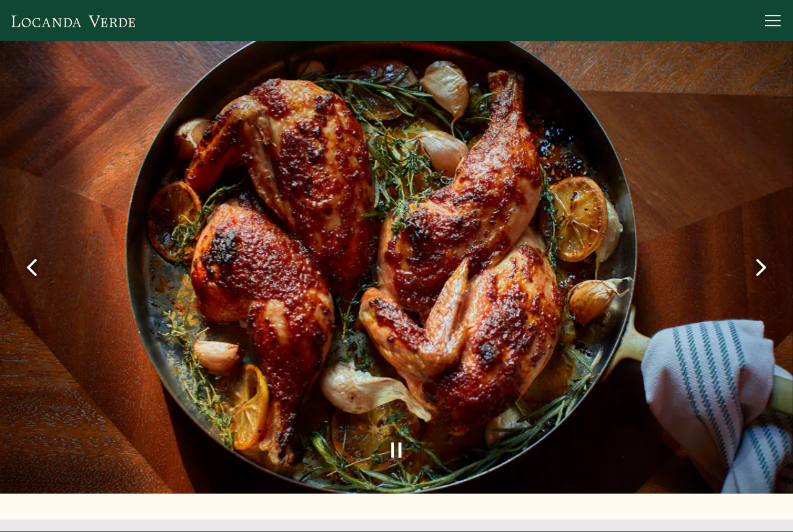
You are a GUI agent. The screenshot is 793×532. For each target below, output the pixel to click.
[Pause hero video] (396, 446)
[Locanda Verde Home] (73, 20)
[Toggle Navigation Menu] (773, 20)
